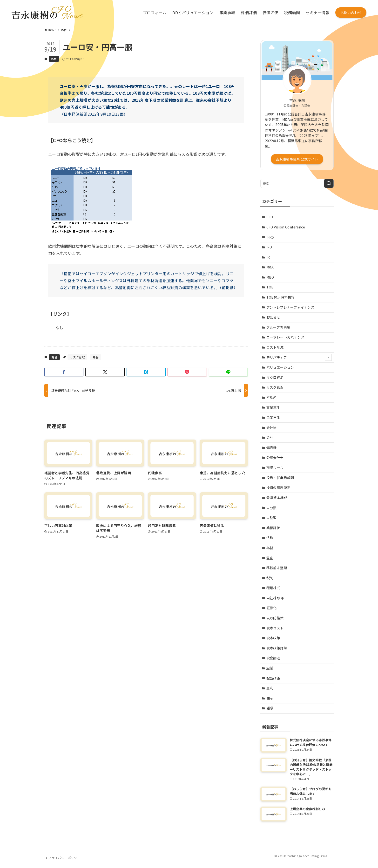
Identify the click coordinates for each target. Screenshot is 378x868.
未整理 (272, 518)
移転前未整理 (277, 568)
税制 (270, 578)
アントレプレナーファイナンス (290, 307)
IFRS (270, 237)
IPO (269, 247)
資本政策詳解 (277, 648)
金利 (270, 688)
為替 (54, 59)
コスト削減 (275, 347)
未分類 (272, 508)
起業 (270, 668)
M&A (270, 267)
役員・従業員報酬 (280, 478)
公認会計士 (275, 458)
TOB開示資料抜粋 (281, 297)
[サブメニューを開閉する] (328, 357)
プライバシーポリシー (62, 858)
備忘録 (272, 447)
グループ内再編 (278, 327)
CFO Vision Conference (286, 227)
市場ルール (275, 467)
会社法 (272, 427)
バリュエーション (280, 367)
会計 (270, 437)
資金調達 (273, 658)
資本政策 (273, 638)
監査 (270, 558)
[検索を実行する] (329, 183)
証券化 (272, 608)
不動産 (272, 397)
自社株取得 (275, 598)
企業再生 (273, 417)
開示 (270, 698)
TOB (270, 287)
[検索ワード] (297, 183)
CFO (270, 217)
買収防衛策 (275, 618)
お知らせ (273, 317)
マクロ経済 (275, 377)
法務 (270, 538)
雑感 (270, 708)
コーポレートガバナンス (285, 337)
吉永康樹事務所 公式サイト (297, 159)
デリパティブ (299, 357)
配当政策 (273, 678)
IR (268, 257)
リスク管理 (77, 357)
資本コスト (275, 628)
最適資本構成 (277, 498)
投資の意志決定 (279, 487)
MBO (270, 277)
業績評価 (273, 528)
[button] (64, 372)
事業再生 (273, 407)
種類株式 (273, 588)
